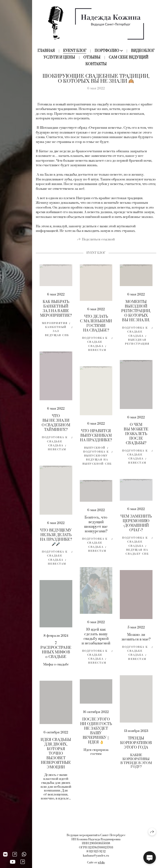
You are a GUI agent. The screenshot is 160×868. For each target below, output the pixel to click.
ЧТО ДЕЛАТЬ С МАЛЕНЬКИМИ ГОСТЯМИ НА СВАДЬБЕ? (96, 325)
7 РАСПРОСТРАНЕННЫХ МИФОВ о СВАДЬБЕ (56, 652)
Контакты (96, 64)
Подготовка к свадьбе (95, 341)
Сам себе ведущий (129, 58)
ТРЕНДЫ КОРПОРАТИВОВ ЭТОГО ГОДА (136, 744)
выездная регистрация (137, 343)
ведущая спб (57, 337)
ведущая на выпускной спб (97, 463)
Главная (46, 51)
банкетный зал (56, 331)
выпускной (95, 449)
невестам (97, 352)
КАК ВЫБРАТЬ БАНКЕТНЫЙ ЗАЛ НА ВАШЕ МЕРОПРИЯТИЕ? (56, 310)
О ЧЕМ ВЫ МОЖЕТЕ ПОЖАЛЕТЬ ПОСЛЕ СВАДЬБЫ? (136, 435)
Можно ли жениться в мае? (136, 639)
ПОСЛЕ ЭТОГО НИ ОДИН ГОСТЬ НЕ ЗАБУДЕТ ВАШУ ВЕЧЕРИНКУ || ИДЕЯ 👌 (96, 732)
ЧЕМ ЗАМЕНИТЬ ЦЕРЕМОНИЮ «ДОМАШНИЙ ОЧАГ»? (136, 525)
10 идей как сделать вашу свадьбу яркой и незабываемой (96, 638)
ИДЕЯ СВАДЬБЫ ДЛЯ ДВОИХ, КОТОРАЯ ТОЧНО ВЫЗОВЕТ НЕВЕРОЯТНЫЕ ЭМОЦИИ (56, 755)
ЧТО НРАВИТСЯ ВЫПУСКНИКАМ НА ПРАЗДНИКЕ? (96, 437)
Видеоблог (143, 51)
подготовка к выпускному (96, 455)
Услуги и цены (59, 58)
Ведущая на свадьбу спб (137, 553)
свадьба (96, 348)
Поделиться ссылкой (98, 241)
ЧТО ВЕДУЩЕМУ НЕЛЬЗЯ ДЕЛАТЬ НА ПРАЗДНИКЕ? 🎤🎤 (56, 539)
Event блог (75, 51)
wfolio (101, 863)
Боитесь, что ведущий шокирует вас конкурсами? (96, 526)
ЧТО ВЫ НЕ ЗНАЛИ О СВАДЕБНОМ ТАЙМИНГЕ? (56, 425)
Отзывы (92, 58)
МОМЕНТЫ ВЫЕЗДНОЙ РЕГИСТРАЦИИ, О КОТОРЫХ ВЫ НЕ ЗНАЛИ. (136, 313)
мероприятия (55, 325)
